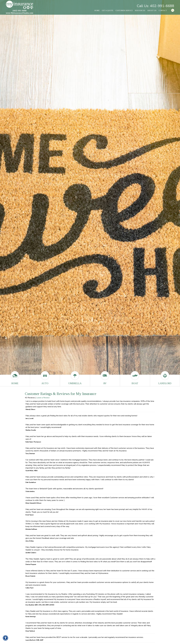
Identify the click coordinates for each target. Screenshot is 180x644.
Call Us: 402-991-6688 (155, 6)
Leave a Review (43, 398)
